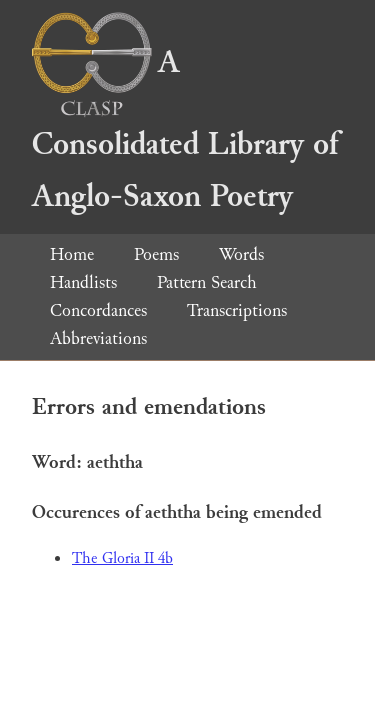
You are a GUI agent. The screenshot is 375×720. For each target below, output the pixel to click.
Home (72, 254)
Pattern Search (207, 282)
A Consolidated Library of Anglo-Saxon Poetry (185, 129)
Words (241, 254)
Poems (156, 254)
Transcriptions (237, 310)
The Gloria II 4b (122, 558)
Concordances (98, 310)
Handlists (83, 282)
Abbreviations (98, 338)
